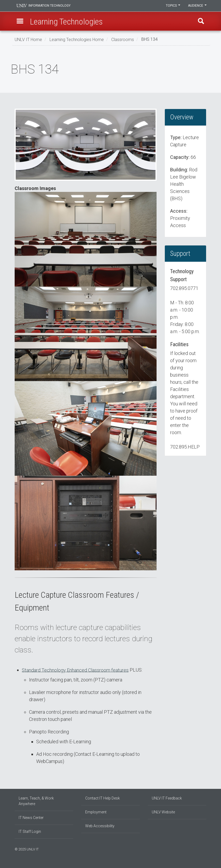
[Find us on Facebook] (194, 849)
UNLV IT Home (28, 39)
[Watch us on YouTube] (205, 849)
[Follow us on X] (202, 849)
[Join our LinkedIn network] (200, 849)
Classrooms (123, 39)
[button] (20, 22)
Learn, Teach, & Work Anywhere (36, 801)
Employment (96, 812)
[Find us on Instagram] (197, 849)
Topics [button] (173, 6)
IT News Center (31, 818)
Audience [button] (197, 6)
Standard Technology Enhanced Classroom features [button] (75, 670)
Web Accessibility (100, 826)
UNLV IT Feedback (167, 798)
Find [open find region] (201, 22)
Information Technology (51, 6)
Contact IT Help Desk (103, 798)
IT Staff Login (30, 831)
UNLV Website (163, 812)
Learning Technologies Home (77, 39)
